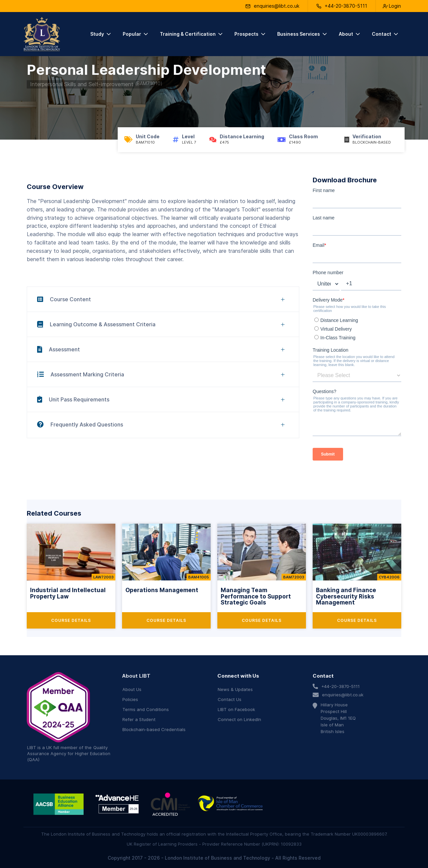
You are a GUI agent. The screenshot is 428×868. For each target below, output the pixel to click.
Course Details (71, 620)
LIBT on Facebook (236, 709)
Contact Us (230, 699)
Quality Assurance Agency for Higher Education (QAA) (69, 753)
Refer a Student (139, 719)
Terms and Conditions (146, 709)
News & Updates (235, 689)
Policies (130, 699)
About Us (132, 689)
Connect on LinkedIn (239, 719)
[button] (101, 34)
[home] (42, 34)
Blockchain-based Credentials (154, 729)
